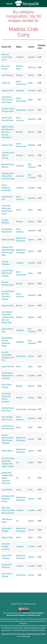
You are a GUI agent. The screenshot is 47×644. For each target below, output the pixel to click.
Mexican (19, 75)
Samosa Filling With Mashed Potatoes (7, 273)
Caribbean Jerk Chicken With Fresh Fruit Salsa (8, 176)
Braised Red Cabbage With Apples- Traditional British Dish (7, 478)
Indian (30, 83)
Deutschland (21, 110)
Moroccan (32, 68)
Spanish (31, 240)
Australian (20, 91)
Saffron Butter (7, 451)
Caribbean (20, 166)
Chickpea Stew (7, 91)
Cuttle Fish (6, 83)
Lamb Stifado (7, 490)
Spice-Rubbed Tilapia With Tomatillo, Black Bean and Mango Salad (8, 317)
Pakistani (32, 145)
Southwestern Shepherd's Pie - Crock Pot (8, 376)
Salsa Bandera (7, 75)
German (31, 110)
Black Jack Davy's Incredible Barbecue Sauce (8, 510)
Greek (18, 427)
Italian (18, 210)
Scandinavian (21, 409)
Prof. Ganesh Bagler (23, 636)
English (31, 462)
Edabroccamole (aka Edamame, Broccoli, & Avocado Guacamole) (8, 132)
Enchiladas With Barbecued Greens (8, 499)
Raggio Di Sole (7, 537)
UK (17, 462)
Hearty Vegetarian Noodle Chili (6, 188)
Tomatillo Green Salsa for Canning (8, 155)
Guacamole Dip (8, 306)
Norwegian (32, 409)
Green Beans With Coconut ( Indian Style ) (7, 100)
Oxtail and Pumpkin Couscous (6, 546)
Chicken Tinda (7, 145)
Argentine (32, 119)
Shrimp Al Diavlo (8, 240)
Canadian (20, 57)
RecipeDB (27, 4)
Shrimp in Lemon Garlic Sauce (7, 57)
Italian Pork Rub (8, 367)
